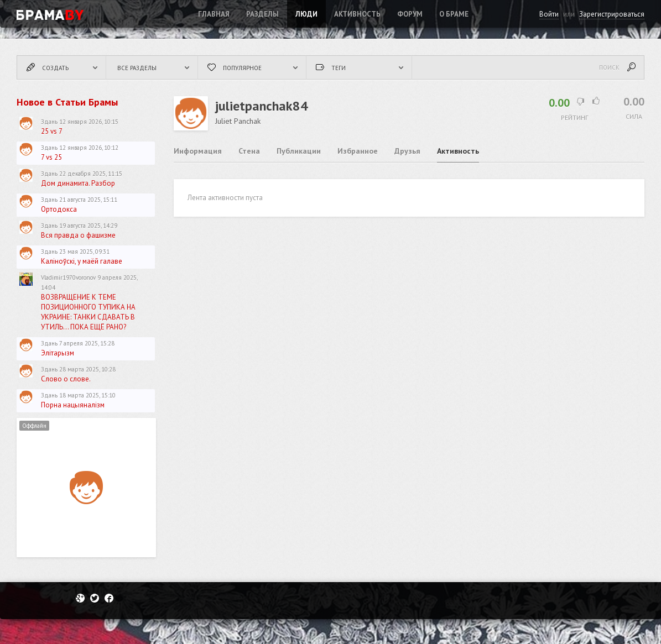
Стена (249, 151)
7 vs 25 (51, 157)
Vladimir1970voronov (68, 278)
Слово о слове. (66, 379)
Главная (214, 14)
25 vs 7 (52, 131)
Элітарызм (58, 353)
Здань (49, 122)
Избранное (358, 151)
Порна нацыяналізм (73, 405)
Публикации (299, 151)
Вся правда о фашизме (78, 235)
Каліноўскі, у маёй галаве (82, 261)
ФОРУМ (410, 14)
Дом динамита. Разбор (78, 183)
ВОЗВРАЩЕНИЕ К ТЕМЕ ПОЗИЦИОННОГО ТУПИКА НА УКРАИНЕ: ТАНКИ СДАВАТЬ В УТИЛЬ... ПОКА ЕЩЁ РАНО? (88, 312)
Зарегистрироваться (612, 14)
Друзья (407, 151)
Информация (198, 151)
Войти (549, 14)
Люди (306, 14)
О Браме (454, 14)
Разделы (262, 14)
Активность (357, 14)
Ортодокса (59, 209)
